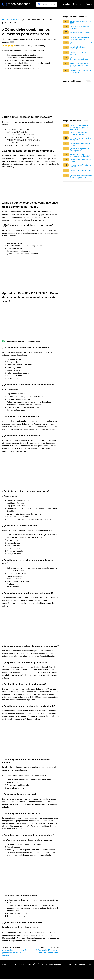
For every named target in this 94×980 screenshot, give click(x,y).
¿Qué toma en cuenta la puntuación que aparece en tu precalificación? (80, 127)
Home (5, 20)
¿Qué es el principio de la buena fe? (79, 28)
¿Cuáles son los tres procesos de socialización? (80, 155)
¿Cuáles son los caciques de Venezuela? (81, 53)
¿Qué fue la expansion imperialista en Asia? (78, 134)
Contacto (68, 965)
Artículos (66, 4)
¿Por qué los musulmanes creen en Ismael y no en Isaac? (80, 65)
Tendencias (78, 4)
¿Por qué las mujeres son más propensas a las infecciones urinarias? (15, 953)
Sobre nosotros (55, 965)
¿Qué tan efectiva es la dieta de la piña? (81, 139)
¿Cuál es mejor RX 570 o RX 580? (81, 22)
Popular (89, 4)
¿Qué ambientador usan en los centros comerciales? (80, 38)
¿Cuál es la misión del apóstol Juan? (78, 48)
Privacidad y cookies (83, 965)
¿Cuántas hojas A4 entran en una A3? (81, 166)
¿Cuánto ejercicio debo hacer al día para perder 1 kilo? (81, 177)
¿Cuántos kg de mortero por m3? (80, 33)
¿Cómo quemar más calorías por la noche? (81, 71)
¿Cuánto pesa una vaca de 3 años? (81, 171)
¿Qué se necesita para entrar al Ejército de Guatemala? (81, 59)
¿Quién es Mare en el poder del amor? (80, 144)
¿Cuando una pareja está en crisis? (81, 161)
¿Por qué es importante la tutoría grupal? (80, 150)
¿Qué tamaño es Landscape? (81, 43)
